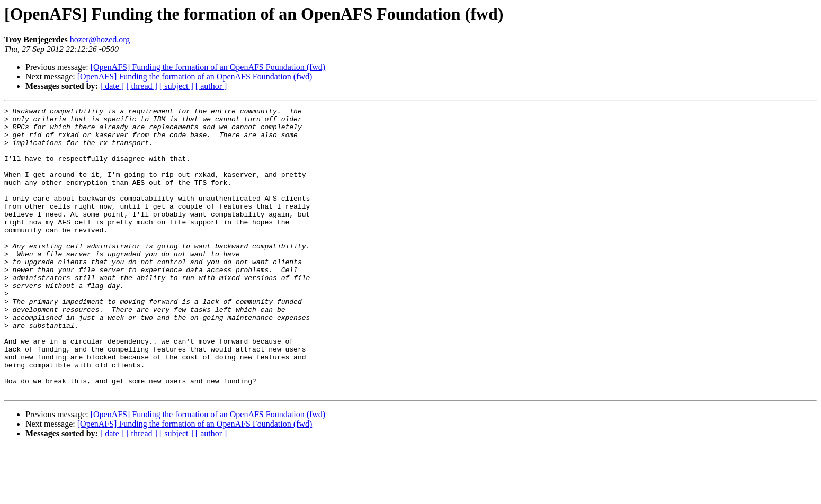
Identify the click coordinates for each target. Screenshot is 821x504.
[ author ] (211, 86)
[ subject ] (176, 86)
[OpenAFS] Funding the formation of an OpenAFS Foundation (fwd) (208, 67)
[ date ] (112, 86)
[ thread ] (142, 86)
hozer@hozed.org (100, 39)
